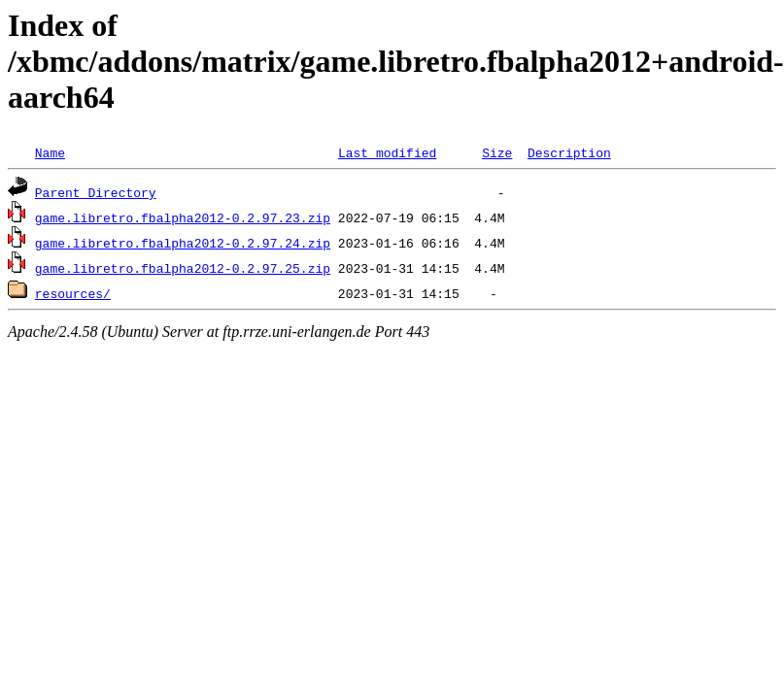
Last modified (387, 152)
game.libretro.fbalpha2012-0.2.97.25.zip (183, 268)
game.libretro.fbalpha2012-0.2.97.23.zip (183, 217)
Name (50, 152)
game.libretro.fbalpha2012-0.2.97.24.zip (183, 243)
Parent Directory (96, 192)
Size (497, 152)
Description (569, 152)
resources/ (73, 293)
